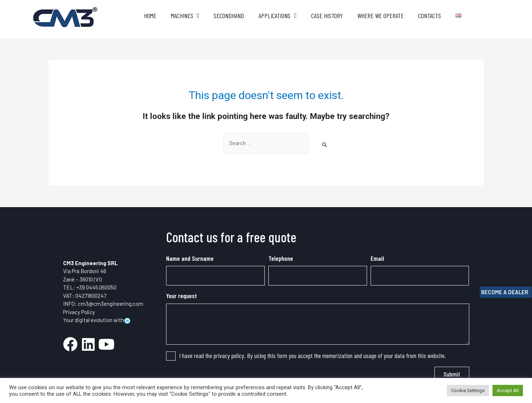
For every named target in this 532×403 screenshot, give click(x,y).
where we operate (380, 16)
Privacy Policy (79, 312)
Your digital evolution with (97, 320)
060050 (108, 287)
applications (278, 16)
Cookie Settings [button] (468, 390)
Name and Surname (190, 258)
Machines (185, 16)
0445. (92, 287)
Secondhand (229, 16)
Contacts (430, 16)
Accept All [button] (508, 390)
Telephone (281, 258)
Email (377, 258)
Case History (327, 16)
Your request (182, 296)
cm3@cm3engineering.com (111, 304)
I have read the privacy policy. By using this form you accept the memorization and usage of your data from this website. (313, 355)
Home (150, 16)
